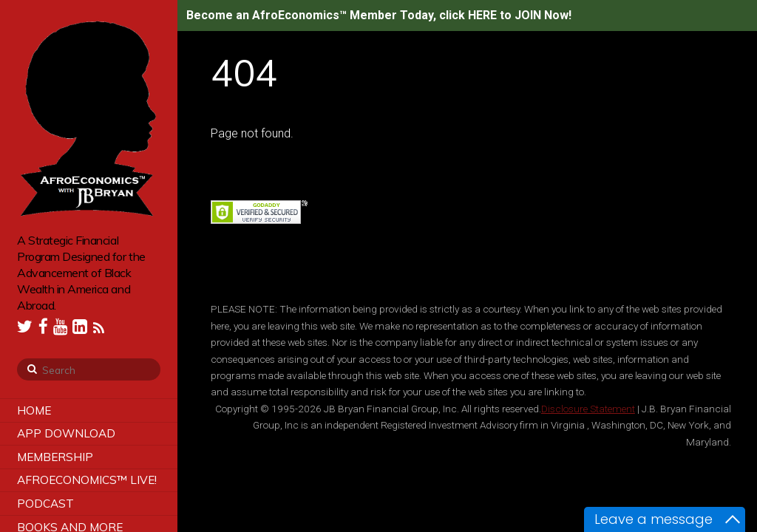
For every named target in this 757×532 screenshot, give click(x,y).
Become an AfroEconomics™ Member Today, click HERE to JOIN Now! (379, 15)
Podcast (45, 504)
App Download (66, 433)
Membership (55, 457)
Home (34, 410)
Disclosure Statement (588, 409)
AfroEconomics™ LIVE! (87, 480)
